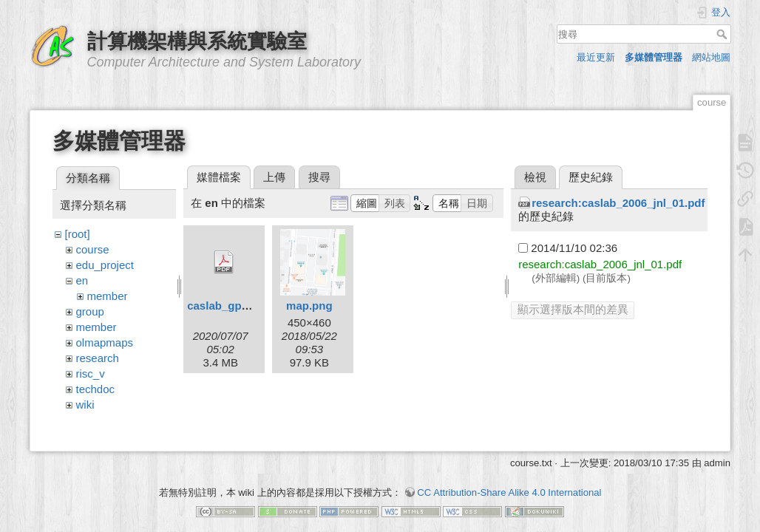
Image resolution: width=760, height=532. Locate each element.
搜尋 (723, 34)
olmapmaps (105, 342)
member (108, 296)
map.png (309, 306)
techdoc (96, 389)
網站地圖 (711, 57)
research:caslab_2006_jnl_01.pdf (618, 203)
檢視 (535, 177)
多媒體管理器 (654, 57)
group (90, 311)
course (93, 249)
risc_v (91, 374)
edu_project (105, 265)
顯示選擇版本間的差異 (573, 309)
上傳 (274, 177)
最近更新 (596, 57)
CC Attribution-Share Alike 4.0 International (509, 480)
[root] (78, 234)
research (98, 358)
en (82, 280)
